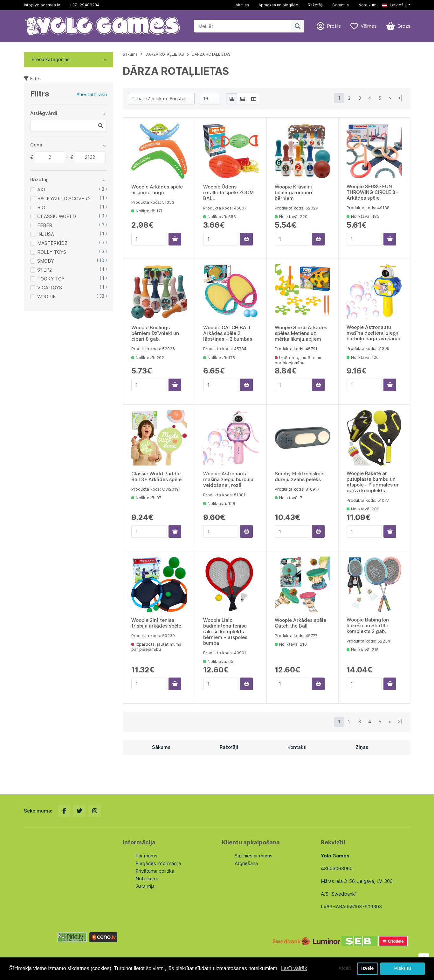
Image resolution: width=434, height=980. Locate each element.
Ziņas (362, 747)
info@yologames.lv (42, 5)
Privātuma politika (155, 871)
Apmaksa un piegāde (278, 5)
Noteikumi (368, 5)
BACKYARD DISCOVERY (64, 199)
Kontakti (297, 747)
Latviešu (394, 5)
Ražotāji (315, 5)
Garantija (341, 5)
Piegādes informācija (158, 863)
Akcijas (242, 5)
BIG (41, 207)
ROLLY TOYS (52, 252)
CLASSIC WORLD (57, 216)
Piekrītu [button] (403, 969)
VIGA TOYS (50, 288)
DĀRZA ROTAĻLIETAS (165, 54)
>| (400, 98)
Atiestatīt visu (92, 94)
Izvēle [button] (367, 969)
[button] (396, 5)
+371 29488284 (85, 5)
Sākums (130, 54)
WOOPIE (46, 297)
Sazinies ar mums (254, 856)
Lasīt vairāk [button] (294, 968)
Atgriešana (246, 863)
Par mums (146, 856)
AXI (41, 190)
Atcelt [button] (345, 969)
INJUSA (46, 234)
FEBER (45, 225)
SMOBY (46, 261)
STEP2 (45, 270)
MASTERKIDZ (52, 243)
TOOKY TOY (51, 279)
